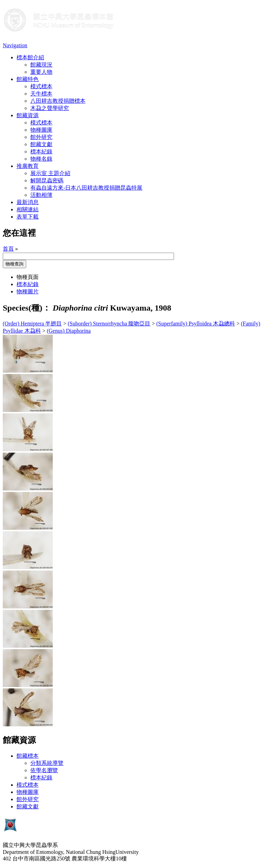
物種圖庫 (41, 130)
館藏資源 (28, 115)
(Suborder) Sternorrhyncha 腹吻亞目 (109, 324)
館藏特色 (28, 79)
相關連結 (28, 209)
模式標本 (41, 86)
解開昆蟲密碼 (47, 180)
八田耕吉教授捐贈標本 (58, 101)
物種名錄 (41, 159)
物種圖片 (28, 291)
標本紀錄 (41, 152)
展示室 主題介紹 (50, 173)
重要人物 (41, 72)
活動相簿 (41, 195)
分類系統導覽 (47, 763)
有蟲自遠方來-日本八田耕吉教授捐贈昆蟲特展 (86, 188)
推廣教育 (28, 166)
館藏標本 (28, 756)
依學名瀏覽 (44, 770)
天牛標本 (41, 94)
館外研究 (41, 137)
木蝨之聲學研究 (50, 108)
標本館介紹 (30, 57)
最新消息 (28, 202)
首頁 (8, 249)
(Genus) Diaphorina (69, 331)
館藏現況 (41, 65)
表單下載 (28, 217)
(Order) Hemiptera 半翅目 (32, 324)
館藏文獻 (41, 144)
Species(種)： (27, 308)
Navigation (15, 45)
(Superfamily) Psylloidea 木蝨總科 (196, 324)
